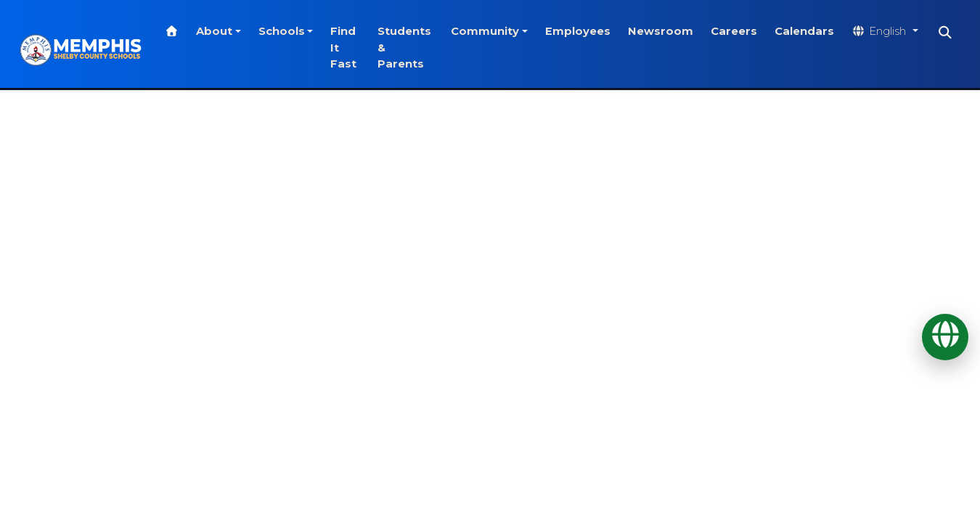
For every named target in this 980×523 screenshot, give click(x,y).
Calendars (812, 31)
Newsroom (668, 31)
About (227, 31)
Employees (585, 31)
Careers (741, 31)
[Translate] (945, 337)
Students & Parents (414, 48)
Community (492, 31)
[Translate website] (892, 32)
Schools (294, 31)
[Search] (953, 33)
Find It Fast (356, 48)
